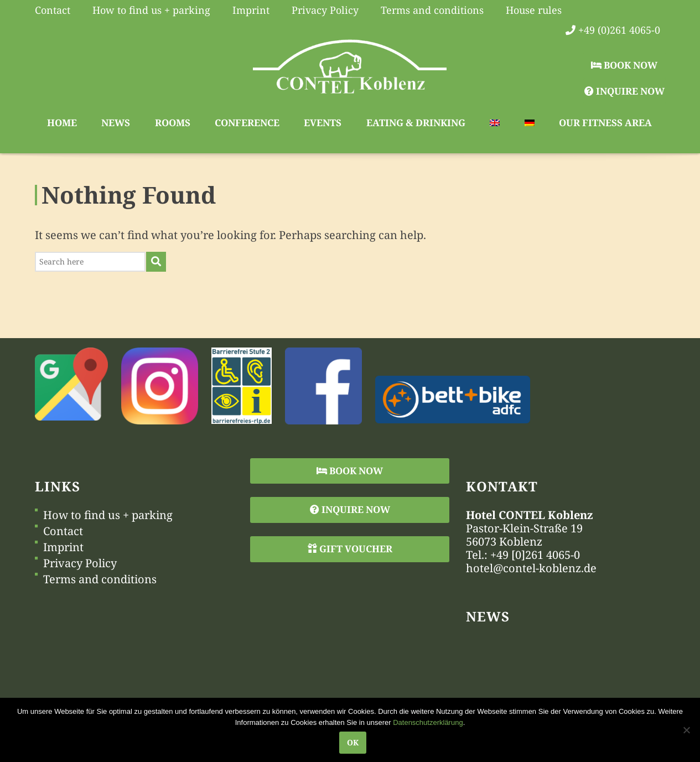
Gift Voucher (350, 549)
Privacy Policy (80, 563)
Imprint (63, 547)
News (116, 123)
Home (62, 123)
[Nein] (686, 730)
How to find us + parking (108, 515)
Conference (247, 123)
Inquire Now (624, 91)
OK (353, 742)
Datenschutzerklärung (428, 722)
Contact (63, 531)
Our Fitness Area (605, 123)
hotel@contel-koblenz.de (531, 568)
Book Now (624, 65)
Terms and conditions (100, 579)
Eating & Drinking (416, 123)
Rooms (173, 123)
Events (323, 123)
